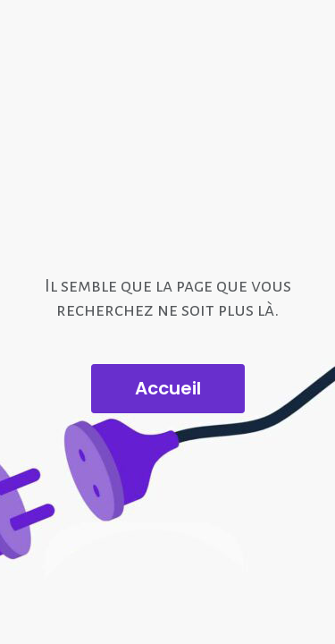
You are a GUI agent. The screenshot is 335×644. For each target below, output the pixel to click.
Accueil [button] (168, 388)
